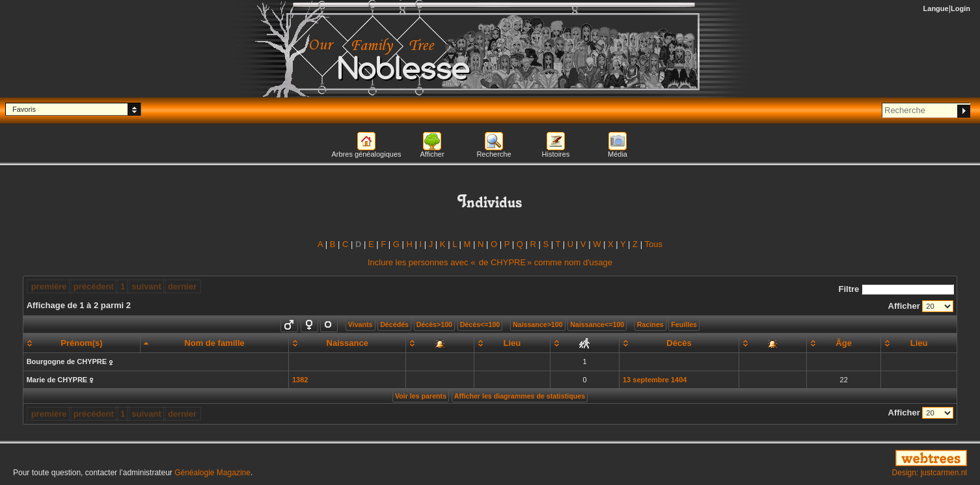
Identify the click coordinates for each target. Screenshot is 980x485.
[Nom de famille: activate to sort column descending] (215, 343)
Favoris (24, 109)
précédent (94, 286)
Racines (650, 324)
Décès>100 (434, 324)
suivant (146, 286)
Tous (653, 244)
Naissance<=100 (597, 324)
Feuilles (684, 324)
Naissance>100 (538, 324)
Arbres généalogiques (366, 154)
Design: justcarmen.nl (930, 473)
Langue (936, 8)
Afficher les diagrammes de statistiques (520, 396)
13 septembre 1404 (655, 380)
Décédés (394, 324)
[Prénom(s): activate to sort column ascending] (81, 343)
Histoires (556, 154)
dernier (182, 286)
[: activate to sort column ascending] (440, 343)
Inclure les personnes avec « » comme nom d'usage (490, 262)
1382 (300, 380)
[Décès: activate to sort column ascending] (679, 343)
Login (960, 8)
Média (618, 154)
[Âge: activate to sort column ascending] (844, 343)
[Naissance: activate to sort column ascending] (347, 343)
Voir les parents (421, 396)
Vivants (361, 324)
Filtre (897, 289)
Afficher (432, 154)
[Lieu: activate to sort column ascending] (512, 343)
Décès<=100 (480, 324)
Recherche (494, 154)
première (49, 286)
